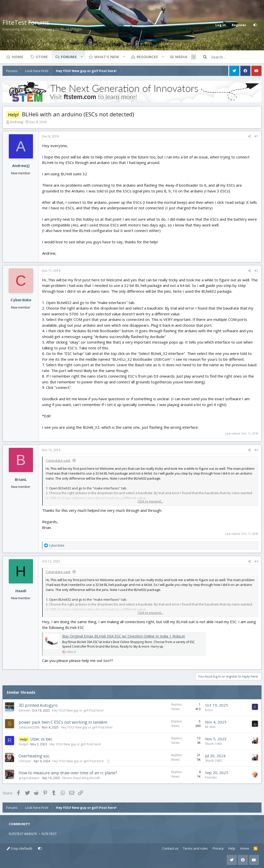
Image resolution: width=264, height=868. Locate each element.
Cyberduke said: (58, 460)
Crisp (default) (19, 848)
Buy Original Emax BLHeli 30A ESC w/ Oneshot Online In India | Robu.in (124, 636)
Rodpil (23, 744)
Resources (147, 57)
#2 (256, 271)
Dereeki (24, 710)
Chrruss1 (25, 761)
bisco (209, 710)
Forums (69, 57)
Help (232, 848)
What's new (107, 57)
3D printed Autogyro (38, 705)
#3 (256, 450)
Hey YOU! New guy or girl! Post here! (78, 710)
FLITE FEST (49, 834)
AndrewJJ (16, 122)
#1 (256, 136)
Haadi (21, 591)
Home (17, 57)
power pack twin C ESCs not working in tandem (63, 722)
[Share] (250, 137)
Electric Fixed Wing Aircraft (81, 778)
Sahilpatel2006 (29, 727)
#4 (256, 561)
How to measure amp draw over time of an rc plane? (68, 773)
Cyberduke (21, 300)
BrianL (21, 479)
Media (181, 57)
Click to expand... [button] (150, 501)
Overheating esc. (34, 756)
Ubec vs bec (41, 739)
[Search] (236, 57)
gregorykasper (29, 778)
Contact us (170, 848)
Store (42, 57)
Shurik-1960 (213, 744)
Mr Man (210, 727)
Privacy (218, 848)
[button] (82, 57)
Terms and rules (195, 848)
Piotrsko (211, 777)
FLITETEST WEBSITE (23, 834)
